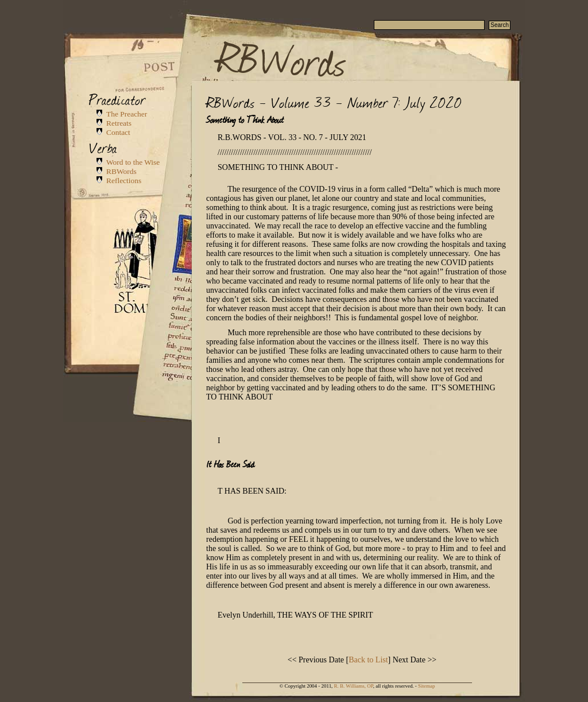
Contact (118, 132)
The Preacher (127, 114)
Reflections (124, 181)
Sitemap (426, 686)
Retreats (119, 123)
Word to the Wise (133, 162)
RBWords (282, 59)
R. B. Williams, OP (354, 686)
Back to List (368, 660)
